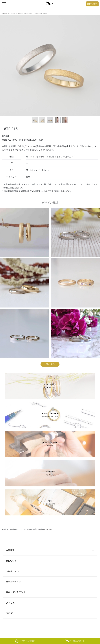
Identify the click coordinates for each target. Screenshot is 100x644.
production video (50, 444)
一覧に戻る (49, 364)
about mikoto (50, 386)
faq (50, 503)
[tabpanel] (50, 65)
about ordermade (50, 415)
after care (50, 473)
